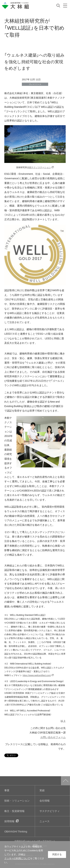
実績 (42, 790)
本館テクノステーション (39, 167)
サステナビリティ (50, 811)
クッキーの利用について (17, 858)
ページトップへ (65, 781)
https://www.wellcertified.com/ (37, 675)
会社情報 (45, 801)
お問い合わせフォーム (53, 737)
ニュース (45, 821)
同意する (57, 854)
